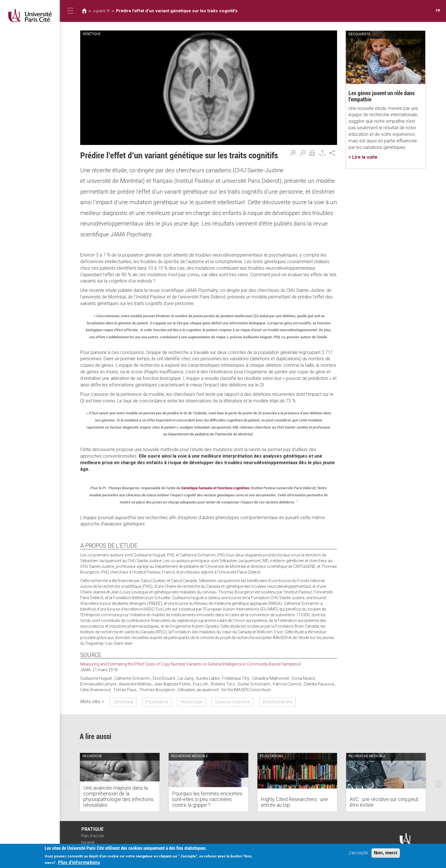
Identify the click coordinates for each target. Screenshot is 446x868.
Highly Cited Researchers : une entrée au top (294, 802)
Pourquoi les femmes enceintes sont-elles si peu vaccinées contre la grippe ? (207, 799)
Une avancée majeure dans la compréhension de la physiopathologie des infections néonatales (118, 796)
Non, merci (386, 854)
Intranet (88, 842)
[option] (120, 782)
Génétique (123, 702)
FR (438, 10)
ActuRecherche (277, 702)
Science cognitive (232, 702)
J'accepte (358, 854)
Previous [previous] (67, 782)
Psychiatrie (157, 702)
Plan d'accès (93, 836)
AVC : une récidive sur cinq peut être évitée (384, 802)
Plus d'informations (79, 864)
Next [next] (439, 782)
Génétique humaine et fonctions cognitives (215, 488)
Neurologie (192, 702)
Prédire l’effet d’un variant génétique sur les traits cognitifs (177, 11)
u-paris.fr (101, 11)
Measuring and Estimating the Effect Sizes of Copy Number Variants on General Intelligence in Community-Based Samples (190, 664)
